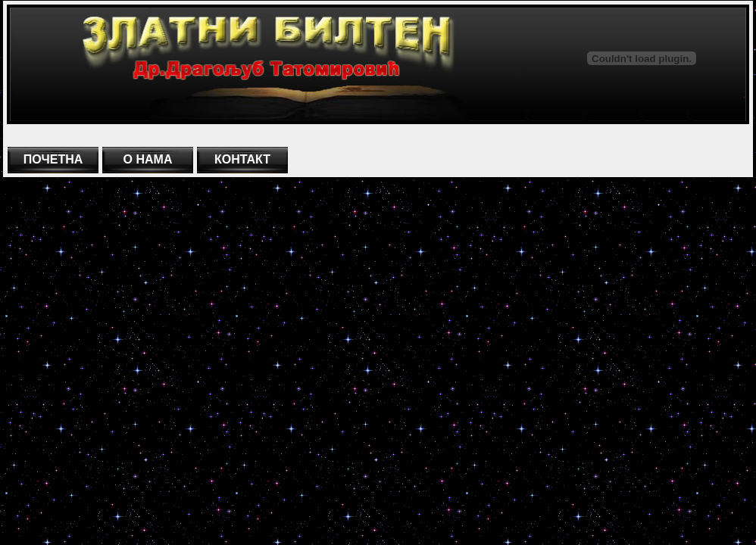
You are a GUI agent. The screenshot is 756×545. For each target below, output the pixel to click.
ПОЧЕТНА (53, 159)
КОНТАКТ (242, 159)
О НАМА (148, 159)
